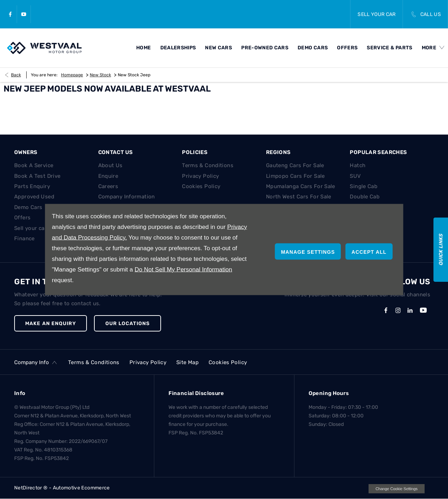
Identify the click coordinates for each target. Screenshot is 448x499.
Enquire (108, 176)
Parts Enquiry (32, 186)
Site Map (187, 362)
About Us (110, 165)
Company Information (127, 197)
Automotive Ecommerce (81, 488)
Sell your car (31, 228)
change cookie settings (397, 489)
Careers (108, 186)
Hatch (358, 165)
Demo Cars (28, 207)
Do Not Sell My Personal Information (183, 270)
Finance (24, 238)
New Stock (100, 75)
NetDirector (29, 488)
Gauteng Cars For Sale (295, 165)
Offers (22, 218)
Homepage (72, 75)
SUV (355, 176)
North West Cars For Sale (299, 197)
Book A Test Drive (37, 176)
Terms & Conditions (208, 165)
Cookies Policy (201, 186)
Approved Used (34, 197)
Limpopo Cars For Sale (295, 176)
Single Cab (364, 186)
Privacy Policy (200, 176)
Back (16, 75)
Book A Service (34, 165)
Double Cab (365, 197)
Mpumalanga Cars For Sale (301, 186)
